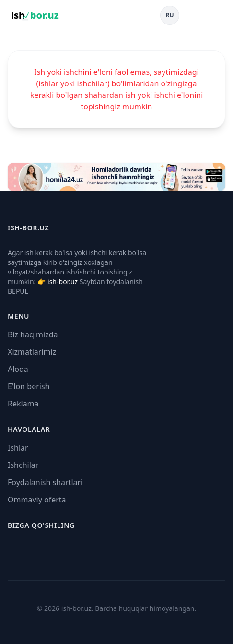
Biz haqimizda (33, 334)
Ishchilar (23, 465)
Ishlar (18, 448)
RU (170, 15)
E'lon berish (29, 386)
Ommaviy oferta (37, 500)
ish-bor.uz (63, 281)
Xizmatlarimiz (32, 352)
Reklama (23, 404)
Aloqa (18, 369)
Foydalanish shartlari (45, 482)
